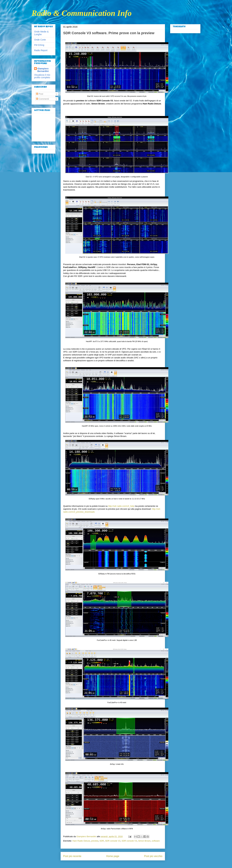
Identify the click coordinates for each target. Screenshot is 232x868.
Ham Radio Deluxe (81, 841)
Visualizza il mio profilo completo (42, 76)
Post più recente (72, 856)
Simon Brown (144, 841)
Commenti (43, 99)
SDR (102, 841)
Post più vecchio (153, 856)
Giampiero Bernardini (43, 70)
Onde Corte (40, 40)
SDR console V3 (129, 841)
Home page (113, 856)
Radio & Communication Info (82, 13)
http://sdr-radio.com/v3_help (121, 506)
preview (95, 841)
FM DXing (39, 45)
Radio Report (41, 50)
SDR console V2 (113, 841)
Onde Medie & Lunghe (41, 33)
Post (40, 94)
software (156, 841)
